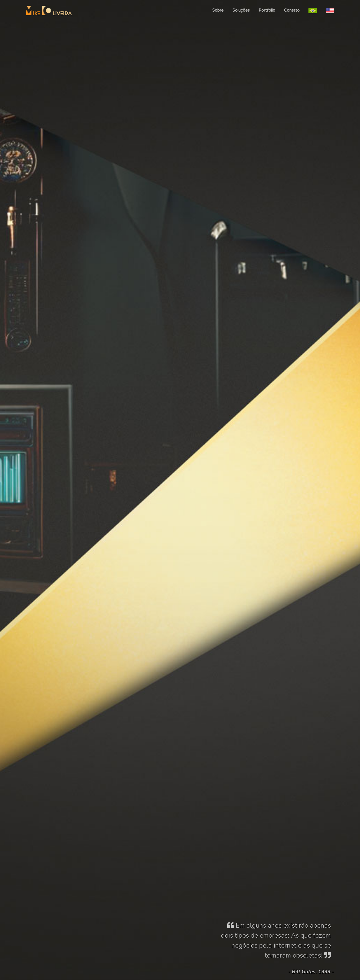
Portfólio (267, 10)
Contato (292, 10)
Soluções (241, 10)
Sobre (218, 10)
